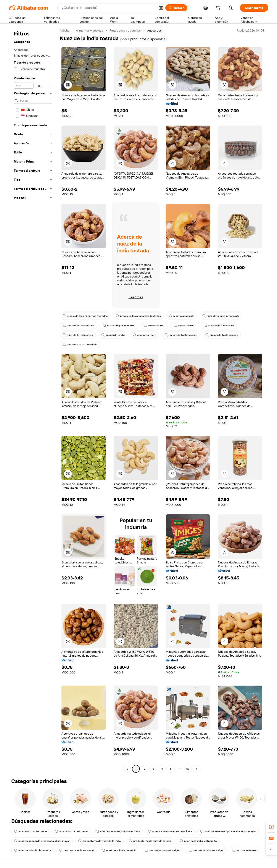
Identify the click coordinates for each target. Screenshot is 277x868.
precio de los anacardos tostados (85, 316)
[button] (161, 8)
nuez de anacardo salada (80, 345)
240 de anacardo (245, 850)
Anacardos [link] (154, 30)
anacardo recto (113, 335)
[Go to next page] (196, 769)
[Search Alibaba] (108, 8)
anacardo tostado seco (181, 335)
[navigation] (33, 400)
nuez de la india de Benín (76, 850)
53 (188, 769)
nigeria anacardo (182, 316)
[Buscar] (176, 8)
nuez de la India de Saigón (162, 850)
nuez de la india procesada (221, 316)
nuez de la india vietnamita (198, 841)
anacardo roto (154, 325)
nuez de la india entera (79, 325)
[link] (271, 827)
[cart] (219, 8)
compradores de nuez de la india (118, 831)
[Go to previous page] (127, 769)
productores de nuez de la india (99, 841)
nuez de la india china (219, 325)
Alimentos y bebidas (89, 30)
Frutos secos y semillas (125, 30)
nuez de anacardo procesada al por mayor (228, 831)
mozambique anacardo (119, 325)
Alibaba (65, 30)
